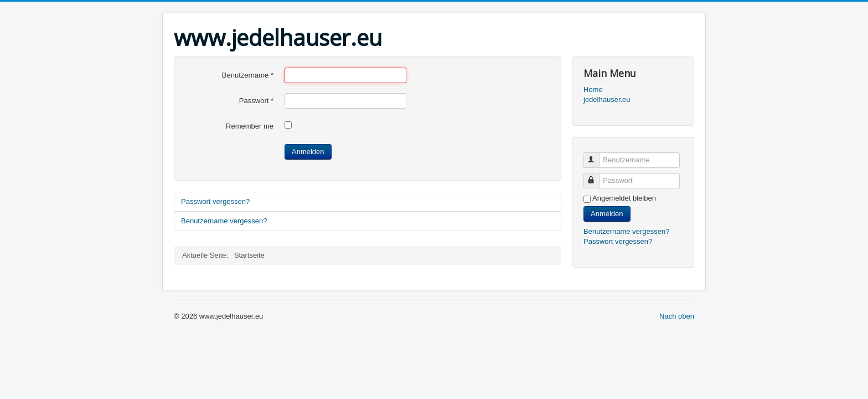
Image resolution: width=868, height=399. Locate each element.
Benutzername (248, 75)
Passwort (256, 101)
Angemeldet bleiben (624, 198)
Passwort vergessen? (215, 201)
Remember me (250, 126)
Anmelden (308, 152)
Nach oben (677, 316)
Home (593, 89)
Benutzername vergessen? (224, 221)
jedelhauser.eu (607, 99)
